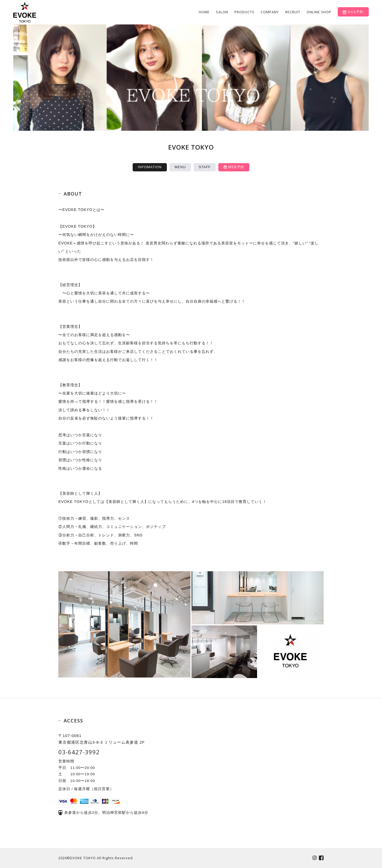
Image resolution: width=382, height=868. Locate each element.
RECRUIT (293, 12)
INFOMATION (150, 167)
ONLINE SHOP (319, 12)
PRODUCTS (244, 12)
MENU (180, 167)
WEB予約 (234, 167)
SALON (222, 12)
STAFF (205, 167)
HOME (204, 12)
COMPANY (270, 12)
